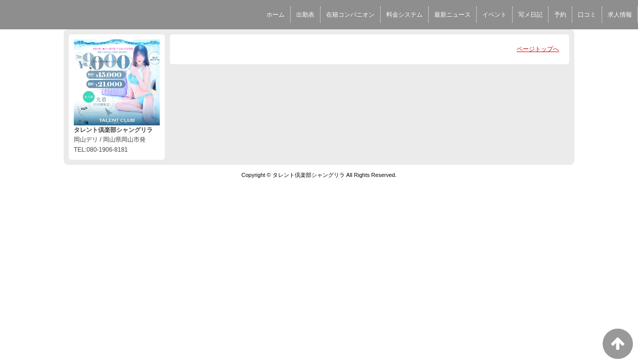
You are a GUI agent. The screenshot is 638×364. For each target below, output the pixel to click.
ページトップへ (538, 49)
